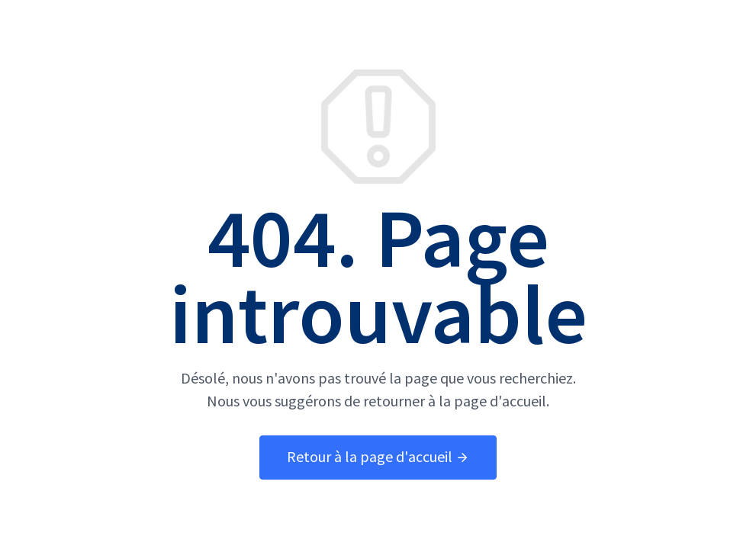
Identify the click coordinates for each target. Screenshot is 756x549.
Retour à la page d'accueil (378, 457)
